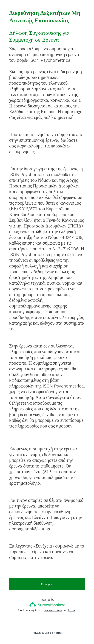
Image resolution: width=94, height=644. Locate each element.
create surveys (53, 610)
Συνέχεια (47, 584)
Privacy (37, 633)
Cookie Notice (53, 633)
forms (72, 610)
